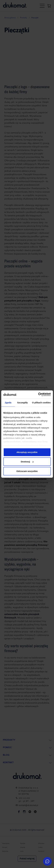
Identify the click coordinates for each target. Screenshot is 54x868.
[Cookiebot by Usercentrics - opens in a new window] (38, 394)
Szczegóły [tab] (22, 402)
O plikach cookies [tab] (41, 402)
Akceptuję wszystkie (27, 452)
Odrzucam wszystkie (27, 471)
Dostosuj (27, 462)
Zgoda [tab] (8, 402)
